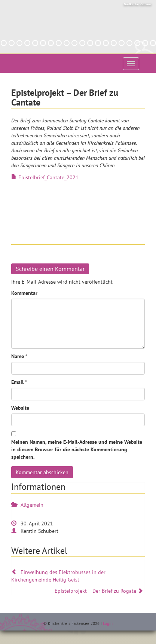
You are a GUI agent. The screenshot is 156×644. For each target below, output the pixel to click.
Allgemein (32, 505)
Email (17, 382)
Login (108, 623)
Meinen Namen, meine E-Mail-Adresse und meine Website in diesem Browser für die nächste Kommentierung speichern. (77, 449)
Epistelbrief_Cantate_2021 (48, 177)
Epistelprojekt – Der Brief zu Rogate (100, 591)
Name (18, 356)
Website (20, 408)
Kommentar (24, 293)
